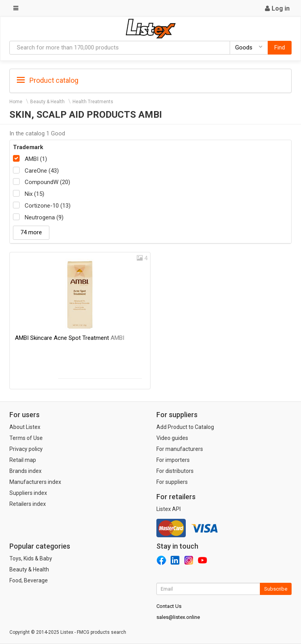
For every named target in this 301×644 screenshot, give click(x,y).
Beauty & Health (47, 102)
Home (16, 102)
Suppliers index (28, 493)
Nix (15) (34, 194)
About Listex (25, 427)
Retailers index (28, 504)
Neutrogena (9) (44, 217)
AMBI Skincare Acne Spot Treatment (70, 338)
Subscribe (276, 589)
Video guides (172, 438)
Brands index (25, 471)
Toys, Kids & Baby (31, 558)
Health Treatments (93, 102)
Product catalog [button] (48, 80)
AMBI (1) (36, 159)
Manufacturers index (35, 482)
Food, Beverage (29, 580)
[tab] (150, 80)
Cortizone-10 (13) (48, 206)
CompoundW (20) (47, 182)
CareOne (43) (42, 171)
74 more (31, 232)
